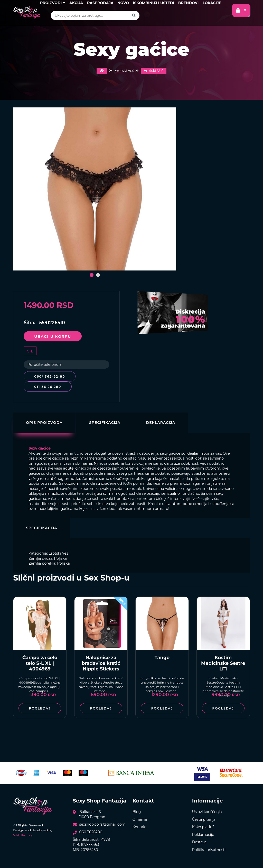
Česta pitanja (204, 819)
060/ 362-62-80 (50, 376)
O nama (140, 819)
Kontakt (140, 827)
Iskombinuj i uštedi (154, 3)
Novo (123, 3)
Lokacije (212, 3)
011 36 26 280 (48, 387)
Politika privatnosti (209, 850)
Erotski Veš (154, 71)
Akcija (76, 3)
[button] (92, 275)
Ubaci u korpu (53, 337)
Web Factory (23, 835)
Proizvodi (53, 3)
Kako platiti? (203, 827)
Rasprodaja (100, 3)
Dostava (199, 842)
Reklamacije (203, 835)
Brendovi (189, 3)
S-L (30, 351)
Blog (137, 812)
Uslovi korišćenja (207, 812)
